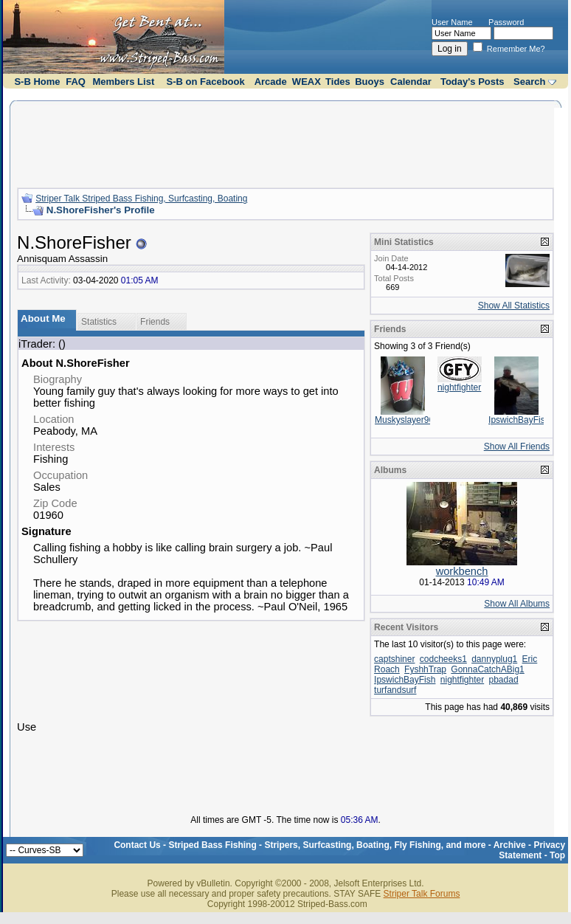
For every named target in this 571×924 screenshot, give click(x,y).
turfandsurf (395, 690)
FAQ (76, 82)
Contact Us (137, 845)
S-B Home (37, 82)
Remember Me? (509, 49)
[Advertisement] (285, 142)
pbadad (504, 680)
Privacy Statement (532, 850)
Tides (338, 82)
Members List (123, 82)
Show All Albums (517, 604)
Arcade (271, 82)
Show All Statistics (514, 306)
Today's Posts (473, 82)
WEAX (307, 82)
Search (529, 82)
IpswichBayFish (519, 420)
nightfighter (459, 387)
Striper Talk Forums (422, 894)
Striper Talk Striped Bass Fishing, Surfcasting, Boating (141, 199)
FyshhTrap (425, 669)
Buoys (370, 82)
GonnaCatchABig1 (487, 669)
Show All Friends (517, 447)
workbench (462, 571)
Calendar (411, 82)
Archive (510, 845)
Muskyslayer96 (404, 420)
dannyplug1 (494, 659)
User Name (452, 22)
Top (557, 855)
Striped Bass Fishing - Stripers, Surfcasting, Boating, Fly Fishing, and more (327, 845)
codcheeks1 (443, 659)
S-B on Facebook (206, 82)
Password (506, 22)
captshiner (394, 659)
